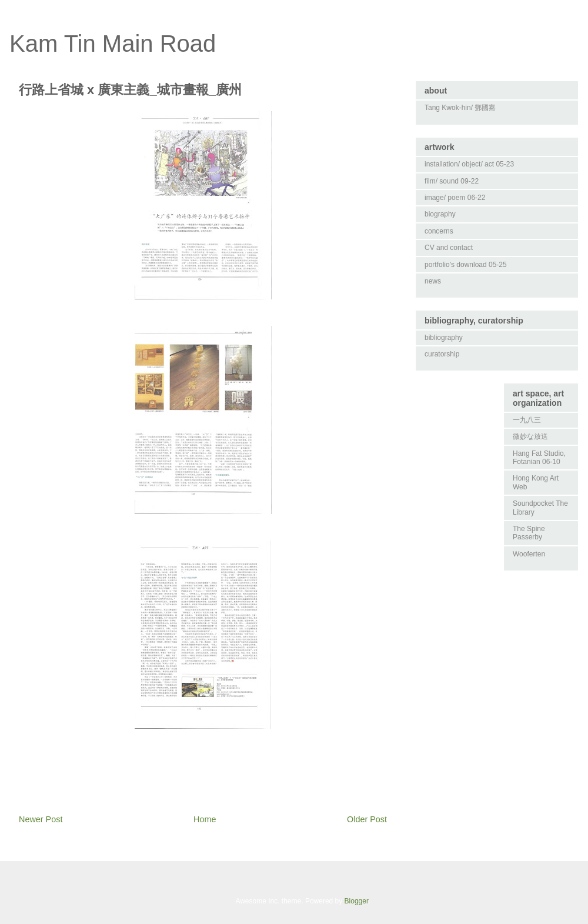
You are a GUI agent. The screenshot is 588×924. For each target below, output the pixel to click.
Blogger (357, 901)
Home (205, 819)
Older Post (367, 819)
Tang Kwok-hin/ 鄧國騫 (460, 108)
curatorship (442, 354)
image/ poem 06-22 (455, 198)
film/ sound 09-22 (452, 181)
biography (440, 214)
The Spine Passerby (529, 533)
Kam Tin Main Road (113, 44)
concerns (439, 231)
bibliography (444, 338)
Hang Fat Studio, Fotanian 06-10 (539, 458)
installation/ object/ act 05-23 (469, 164)
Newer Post (41, 819)
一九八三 (527, 420)
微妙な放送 (530, 436)
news (433, 281)
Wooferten (529, 554)
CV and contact (449, 248)
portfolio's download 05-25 (466, 265)
